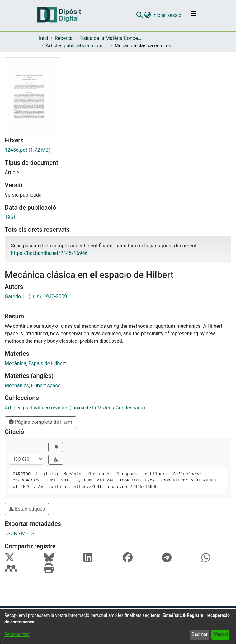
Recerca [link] (64, 38)
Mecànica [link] (15, 363)
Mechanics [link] (17, 386)
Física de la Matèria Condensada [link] (111, 38)
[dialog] (118, 627)
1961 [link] (10, 217)
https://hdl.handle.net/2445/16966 (49, 253)
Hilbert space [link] (46, 386)
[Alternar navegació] (193, 15)
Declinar (200, 634)
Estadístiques (27, 509)
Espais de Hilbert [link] (47, 363)
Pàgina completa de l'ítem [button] (40, 422)
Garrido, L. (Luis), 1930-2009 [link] (36, 296)
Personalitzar (17, 634)
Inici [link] (43, 38)
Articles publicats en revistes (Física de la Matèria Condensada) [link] (77, 46)
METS (28, 534)
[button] (139, 15)
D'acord (221, 634)
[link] (118, 150)
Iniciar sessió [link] (167, 15)
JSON (11, 534)
